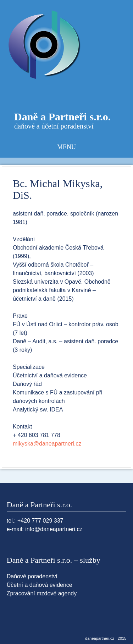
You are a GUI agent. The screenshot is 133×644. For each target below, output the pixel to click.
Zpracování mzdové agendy (42, 593)
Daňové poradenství (32, 576)
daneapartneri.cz (100, 638)
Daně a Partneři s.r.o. (62, 117)
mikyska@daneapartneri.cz (47, 444)
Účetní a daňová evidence (40, 585)
